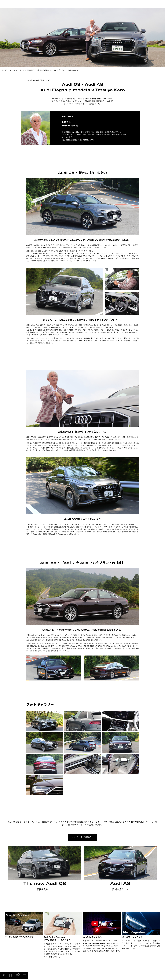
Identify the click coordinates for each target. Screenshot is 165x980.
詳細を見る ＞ (45, 890)
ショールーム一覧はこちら (82, 837)
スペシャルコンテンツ (17, 70)
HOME (5, 70)
